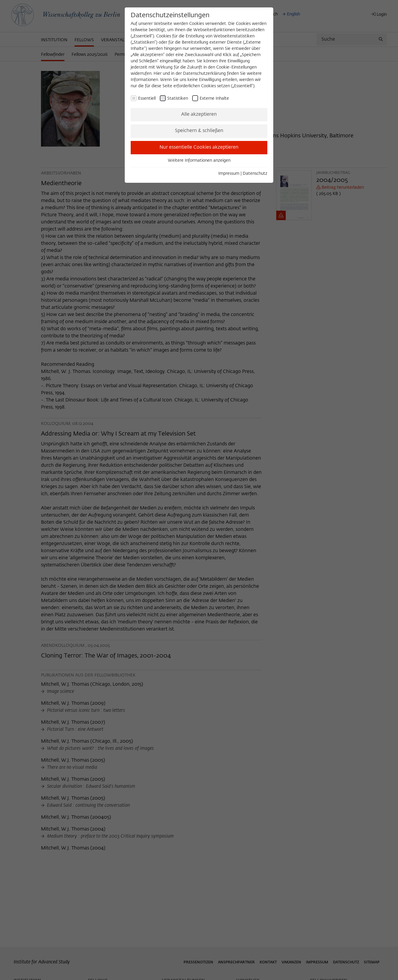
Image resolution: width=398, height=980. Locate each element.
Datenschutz (255, 174)
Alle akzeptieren (199, 115)
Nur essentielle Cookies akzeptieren (199, 147)
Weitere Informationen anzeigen (199, 161)
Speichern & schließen (199, 131)
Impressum (229, 174)
